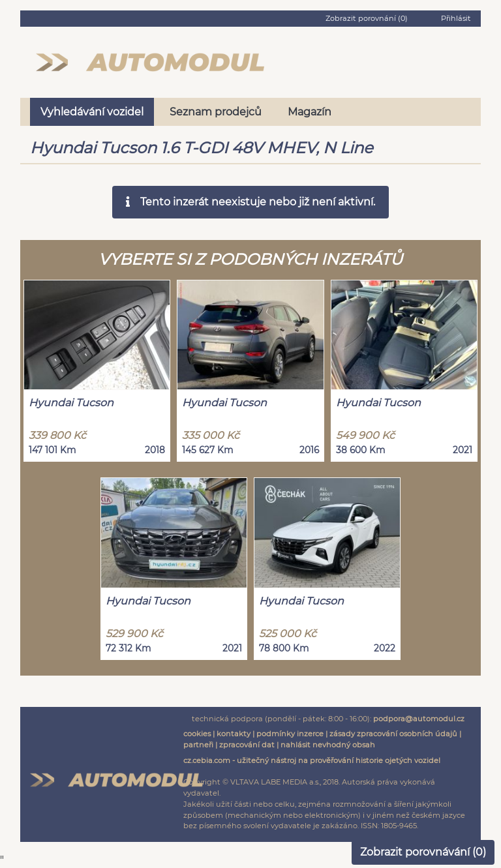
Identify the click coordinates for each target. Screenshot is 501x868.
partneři (198, 745)
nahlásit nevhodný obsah (328, 745)
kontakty (234, 734)
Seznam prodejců (216, 112)
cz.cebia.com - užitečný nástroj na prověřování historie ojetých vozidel (312, 760)
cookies (197, 734)
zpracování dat (247, 745)
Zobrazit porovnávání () (423, 852)
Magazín (310, 112)
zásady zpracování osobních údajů (393, 734)
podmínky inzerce (290, 734)
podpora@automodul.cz (419, 719)
